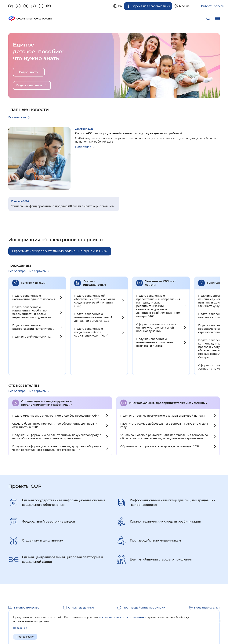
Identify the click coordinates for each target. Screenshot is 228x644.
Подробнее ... (84, 145)
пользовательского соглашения (122, 617)
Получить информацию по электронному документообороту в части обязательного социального (57, 448)
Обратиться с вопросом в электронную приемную (160, 446)
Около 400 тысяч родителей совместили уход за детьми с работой (129, 132)
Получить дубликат (31, 336)
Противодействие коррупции (144, 607)
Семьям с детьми (33, 283)
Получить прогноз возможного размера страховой (163, 415)
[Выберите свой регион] (182, 5)
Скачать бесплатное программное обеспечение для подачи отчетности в (55, 425)
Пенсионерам (217, 283)
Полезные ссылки (207, 607)
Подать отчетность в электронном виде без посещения (55, 415)
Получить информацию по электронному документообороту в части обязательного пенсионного (57, 436)
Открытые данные (81, 607)
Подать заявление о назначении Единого (34, 297)
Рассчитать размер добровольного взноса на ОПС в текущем (164, 425)
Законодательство (27, 607)
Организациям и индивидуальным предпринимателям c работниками (47, 403)
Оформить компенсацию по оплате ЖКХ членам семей (156, 327)
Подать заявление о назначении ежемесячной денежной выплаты (93, 317)
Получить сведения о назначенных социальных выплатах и (155, 342)
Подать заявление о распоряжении (33, 327)
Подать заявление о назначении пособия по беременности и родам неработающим (32, 312)
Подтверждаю (25, 637)
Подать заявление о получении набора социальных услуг (91, 332)
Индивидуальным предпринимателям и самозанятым (168, 403)
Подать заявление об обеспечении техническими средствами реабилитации (95, 300)
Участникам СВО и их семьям (161, 283)
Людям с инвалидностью (95, 283)
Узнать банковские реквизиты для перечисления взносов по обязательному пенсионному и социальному (164, 436)
